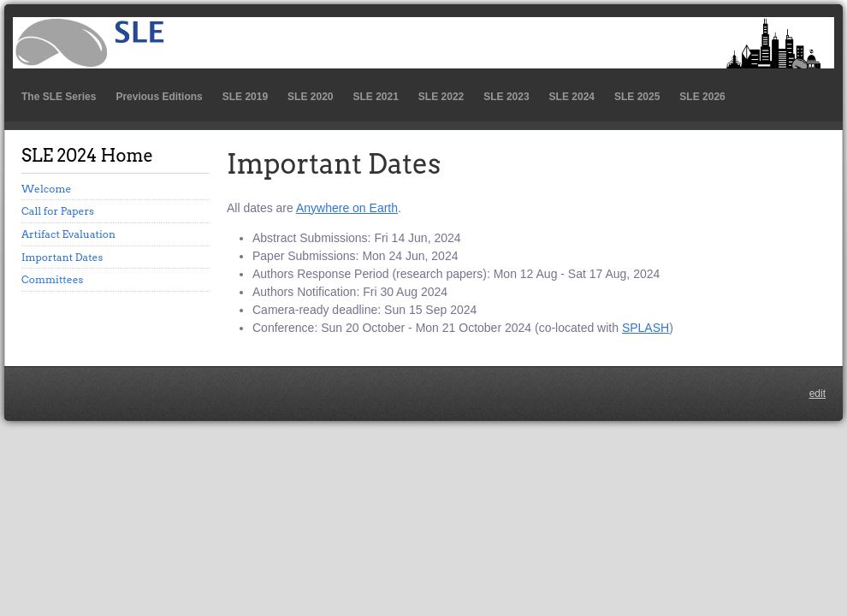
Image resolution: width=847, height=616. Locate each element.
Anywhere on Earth (347, 208)
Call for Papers (58, 211)
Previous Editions (159, 97)
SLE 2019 (245, 97)
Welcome (46, 189)
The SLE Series (59, 97)
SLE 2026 (702, 97)
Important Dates (62, 257)
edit (817, 394)
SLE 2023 (506, 97)
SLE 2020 (310, 97)
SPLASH (646, 328)
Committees (52, 279)
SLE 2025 (637, 97)
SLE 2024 (572, 97)
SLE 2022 (441, 97)
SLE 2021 (375, 97)
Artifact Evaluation (68, 234)
